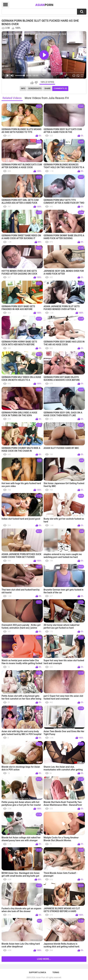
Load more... (44, 959)
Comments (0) (60, 88)
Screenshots (35, 88)
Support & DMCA (37, 972)
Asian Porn (41, 977)
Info (23, 88)
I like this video (32, 83)
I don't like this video (36, 83)
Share (48, 88)
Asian (44, 5)
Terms (56, 972)
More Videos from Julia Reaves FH (47, 98)
